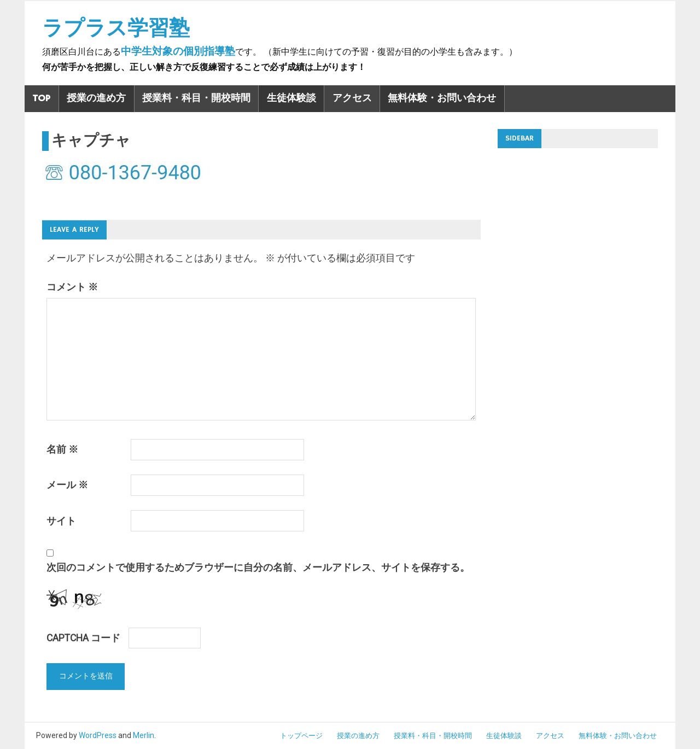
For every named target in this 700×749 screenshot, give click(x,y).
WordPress (98, 735)
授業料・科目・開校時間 (196, 98)
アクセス (352, 98)
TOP (41, 98)
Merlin (144, 735)
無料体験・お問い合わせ (442, 98)
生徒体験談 (291, 98)
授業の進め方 (96, 98)
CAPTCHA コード (83, 638)
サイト (61, 521)
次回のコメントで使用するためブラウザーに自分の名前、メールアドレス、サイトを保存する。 (258, 567)
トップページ (301, 736)
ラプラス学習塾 (116, 28)
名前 (62, 449)
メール (67, 485)
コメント (72, 287)
